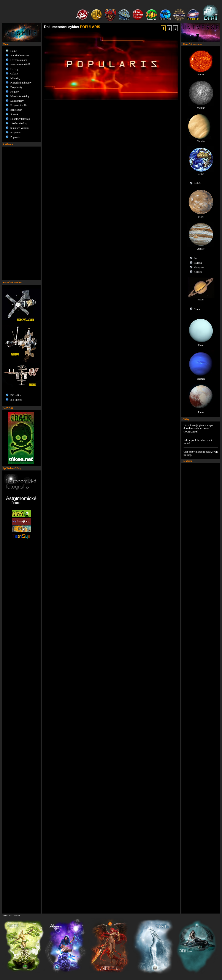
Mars (201, 215)
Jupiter (201, 248)
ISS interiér (16, 400)
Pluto (201, 411)
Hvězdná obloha (19, 60)
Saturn (201, 298)
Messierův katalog (20, 96)
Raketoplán (16, 110)
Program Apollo (19, 105)
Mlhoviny (15, 78)
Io (195, 258)
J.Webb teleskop (19, 123)
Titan (197, 309)
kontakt (17, 916)
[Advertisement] (21, 213)
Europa (198, 263)
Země (201, 173)
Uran (201, 344)
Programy (15, 133)
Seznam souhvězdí (20, 65)
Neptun (201, 378)
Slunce (201, 73)
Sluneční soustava (20, 55)
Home (13, 51)
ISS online (16, 395)
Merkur (201, 107)
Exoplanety (16, 87)
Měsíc (197, 183)
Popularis (15, 137)
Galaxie (14, 74)
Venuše (201, 140)
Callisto (198, 272)
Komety (15, 92)
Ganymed (199, 267)
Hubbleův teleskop (20, 119)
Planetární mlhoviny (21, 83)
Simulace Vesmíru (20, 128)
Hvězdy (14, 69)
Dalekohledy (17, 101)
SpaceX (14, 114)
